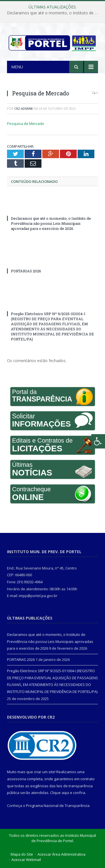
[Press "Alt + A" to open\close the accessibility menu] (98, 441)
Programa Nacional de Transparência (58, 806)
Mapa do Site (22, 854)
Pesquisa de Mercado (26, 124)
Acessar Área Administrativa (61, 854)
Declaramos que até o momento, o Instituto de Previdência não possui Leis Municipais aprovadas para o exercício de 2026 (54, 13)
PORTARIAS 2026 (26, 271)
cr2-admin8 (24, 108)
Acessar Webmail (26, 860)
